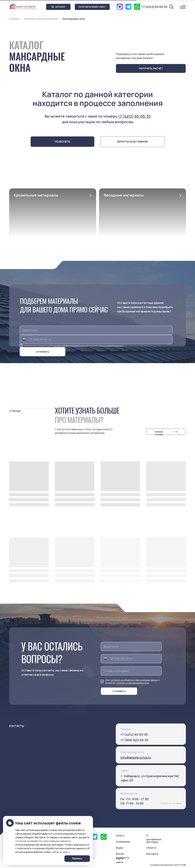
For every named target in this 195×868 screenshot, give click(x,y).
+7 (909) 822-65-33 (134, 740)
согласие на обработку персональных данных (71, 346)
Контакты (152, 854)
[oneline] (131, 671)
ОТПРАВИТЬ (43, 352)
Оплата (151, 848)
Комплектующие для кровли (41, 19)
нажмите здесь (61, 852)
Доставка (152, 842)
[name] (96, 330)
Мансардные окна (74, 19)
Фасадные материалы (124, 195)
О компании (123, 842)
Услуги (120, 836)
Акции (119, 848)
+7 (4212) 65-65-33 (134, 116)
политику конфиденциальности (111, 346)
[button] (92, 7)
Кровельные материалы (36, 195)
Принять (77, 858)
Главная (14, 19)
